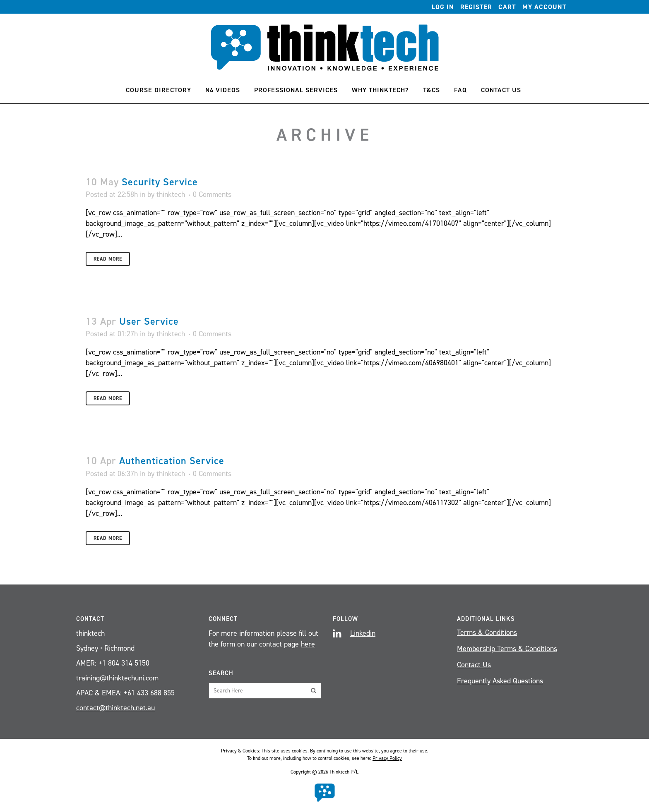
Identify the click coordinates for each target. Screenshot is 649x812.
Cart (507, 7)
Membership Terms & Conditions (507, 649)
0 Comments (212, 194)
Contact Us (474, 665)
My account (544, 7)
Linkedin (363, 633)
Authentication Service (172, 461)
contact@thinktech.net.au (115, 708)
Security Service (160, 182)
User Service (149, 321)
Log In (443, 7)
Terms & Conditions (487, 632)
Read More (108, 259)
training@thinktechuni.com (117, 678)
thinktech (171, 194)
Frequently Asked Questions (500, 681)
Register (476, 7)
